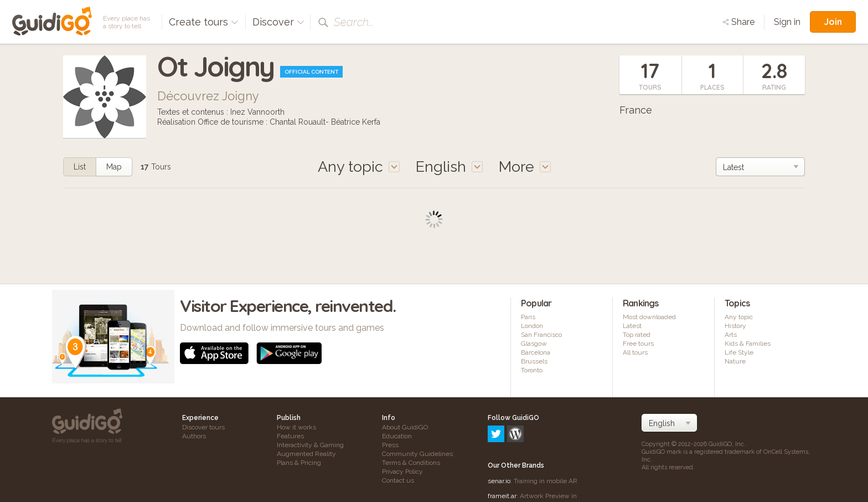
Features (290, 436)
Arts (731, 335)
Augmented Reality (306, 454)
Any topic (739, 317)
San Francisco (541, 335)
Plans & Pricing (299, 463)
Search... (354, 22)
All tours (635, 352)
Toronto (532, 370)
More (525, 167)
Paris (528, 317)
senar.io (499, 433)
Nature (735, 361)
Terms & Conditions (411, 463)
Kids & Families (748, 344)
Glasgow (534, 344)
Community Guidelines (417, 454)
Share (738, 22)
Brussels (534, 361)
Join (833, 22)
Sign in (787, 22)
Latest (632, 326)
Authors (194, 436)
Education (397, 436)
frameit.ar (502, 448)
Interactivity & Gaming (310, 445)
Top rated (637, 335)
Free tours (638, 344)
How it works (296, 427)
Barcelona (536, 352)
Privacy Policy (402, 472)
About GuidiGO (405, 427)
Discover (278, 22)
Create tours (204, 22)
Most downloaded (649, 317)
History (735, 326)
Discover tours (203, 427)
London (532, 326)
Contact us (398, 480)
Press (390, 445)
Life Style (739, 352)
